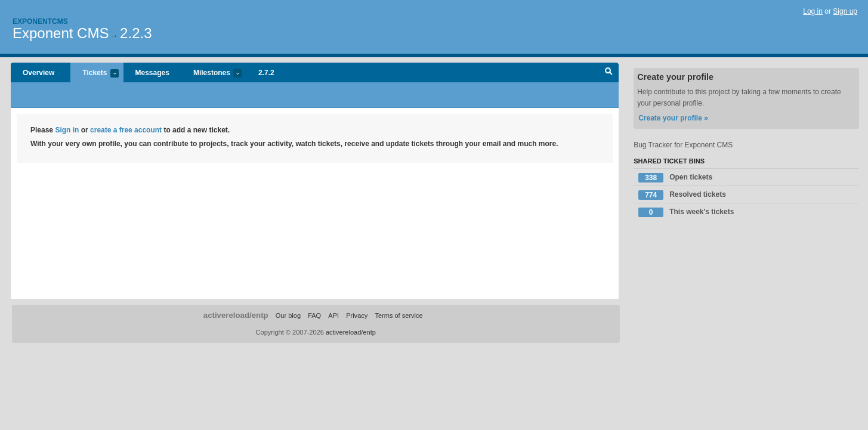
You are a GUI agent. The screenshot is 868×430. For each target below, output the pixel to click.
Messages (152, 73)
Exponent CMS (61, 33)
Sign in (67, 130)
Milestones (211, 74)
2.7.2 (266, 73)
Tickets (94, 74)
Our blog (288, 315)
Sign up (845, 11)
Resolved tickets (682, 195)
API (333, 315)
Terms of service (399, 315)
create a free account (126, 130)
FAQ (314, 315)
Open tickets (675, 178)
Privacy (357, 315)
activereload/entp (236, 315)
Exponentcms (40, 21)
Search (609, 73)
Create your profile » (673, 118)
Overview (38, 73)
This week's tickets (686, 212)
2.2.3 (136, 33)
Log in (813, 11)
